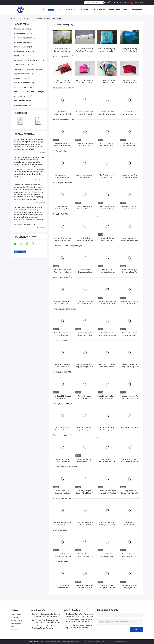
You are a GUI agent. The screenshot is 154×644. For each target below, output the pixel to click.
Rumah (42, 9)
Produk (51, 9)
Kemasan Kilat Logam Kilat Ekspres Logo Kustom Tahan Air (107, 83)
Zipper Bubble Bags (21, 74)
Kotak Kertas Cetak (21, 101)
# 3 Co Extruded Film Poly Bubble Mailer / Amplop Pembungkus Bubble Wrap (79, 627)
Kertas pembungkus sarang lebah (27, 60)
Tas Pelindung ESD (21, 78)
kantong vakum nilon (22, 83)
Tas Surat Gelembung (22, 29)
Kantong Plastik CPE (22, 87)
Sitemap (14, 630)
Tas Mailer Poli (20, 56)
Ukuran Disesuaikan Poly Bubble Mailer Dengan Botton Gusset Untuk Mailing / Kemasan (78, 621)
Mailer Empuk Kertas (22, 51)
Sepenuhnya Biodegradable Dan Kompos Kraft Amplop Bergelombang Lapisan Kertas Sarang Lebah (46, 615)
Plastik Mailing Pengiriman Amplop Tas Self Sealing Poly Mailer (85, 240)
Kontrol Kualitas (99, 9)
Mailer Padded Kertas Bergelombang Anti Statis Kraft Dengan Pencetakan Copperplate (46, 627)
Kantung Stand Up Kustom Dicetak (27, 92)
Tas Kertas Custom (21, 47)
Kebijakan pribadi (33, 642)
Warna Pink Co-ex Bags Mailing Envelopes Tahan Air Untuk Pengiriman (62, 240)
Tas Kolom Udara (21, 105)
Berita (126, 9)
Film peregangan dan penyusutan (27, 69)
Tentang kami (71, 9)
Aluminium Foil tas (21, 96)
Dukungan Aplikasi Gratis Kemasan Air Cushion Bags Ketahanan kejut (85, 588)
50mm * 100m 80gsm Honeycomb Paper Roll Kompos (130, 272)
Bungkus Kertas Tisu (22, 65)
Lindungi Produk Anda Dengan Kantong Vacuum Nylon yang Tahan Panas (85, 430)
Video (60, 9)
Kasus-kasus (137, 9)
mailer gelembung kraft (23, 38)
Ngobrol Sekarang (120, 3)
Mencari (107, 3)
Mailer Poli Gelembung (23, 42)
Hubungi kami (115, 9)
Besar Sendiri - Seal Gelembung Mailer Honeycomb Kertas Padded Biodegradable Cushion (47, 621)
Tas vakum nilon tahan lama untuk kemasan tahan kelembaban (62, 430)
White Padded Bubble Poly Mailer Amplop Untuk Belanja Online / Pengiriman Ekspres (80, 615)
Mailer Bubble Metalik (22, 33)
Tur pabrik (84, 9)
